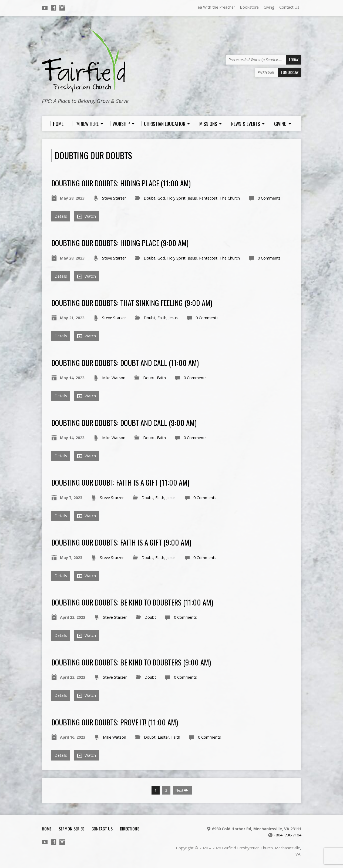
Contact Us (289, 7)
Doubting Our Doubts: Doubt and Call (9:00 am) (124, 423)
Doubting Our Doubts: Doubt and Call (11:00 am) (125, 363)
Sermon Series (71, 829)
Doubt (149, 198)
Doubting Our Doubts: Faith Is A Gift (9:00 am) (121, 542)
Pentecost (208, 198)
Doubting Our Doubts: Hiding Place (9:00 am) (120, 243)
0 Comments (269, 198)
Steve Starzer (114, 198)
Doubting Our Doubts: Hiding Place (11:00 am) (121, 183)
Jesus (192, 198)
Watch (87, 216)
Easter (163, 737)
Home (47, 829)
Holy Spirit (176, 198)
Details (61, 216)
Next (182, 790)
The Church (230, 198)
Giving (269, 7)
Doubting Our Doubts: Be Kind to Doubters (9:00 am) (131, 662)
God (161, 198)
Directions (130, 829)
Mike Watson (114, 378)
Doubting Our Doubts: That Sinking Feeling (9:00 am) (132, 303)
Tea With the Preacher (215, 7)
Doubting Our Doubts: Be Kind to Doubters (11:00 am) (132, 602)
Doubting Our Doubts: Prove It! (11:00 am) (115, 722)
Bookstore (249, 7)
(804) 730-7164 (288, 835)
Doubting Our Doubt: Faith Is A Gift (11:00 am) (120, 482)
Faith (162, 318)
